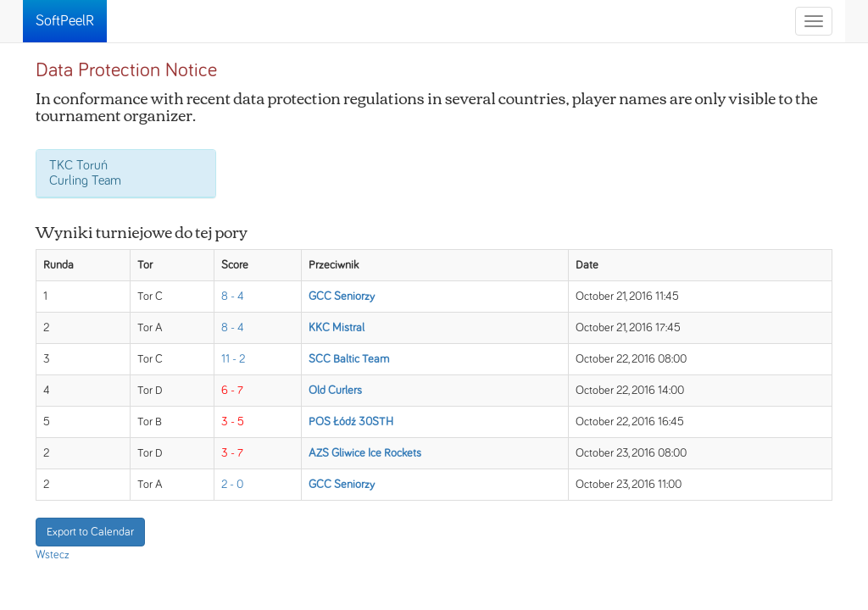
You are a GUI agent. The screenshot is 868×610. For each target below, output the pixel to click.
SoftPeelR (65, 21)
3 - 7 (232, 453)
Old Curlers (335, 391)
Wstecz (53, 555)
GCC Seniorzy (342, 297)
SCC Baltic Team (349, 359)
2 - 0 (232, 485)
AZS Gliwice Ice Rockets (365, 453)
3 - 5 (233, 422)
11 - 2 (233, 359)
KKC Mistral (337, 328)
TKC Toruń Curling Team (85, 173)
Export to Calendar (90, 532)
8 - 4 (233, 297)
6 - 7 (232, 391)
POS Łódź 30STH (351, 422)
